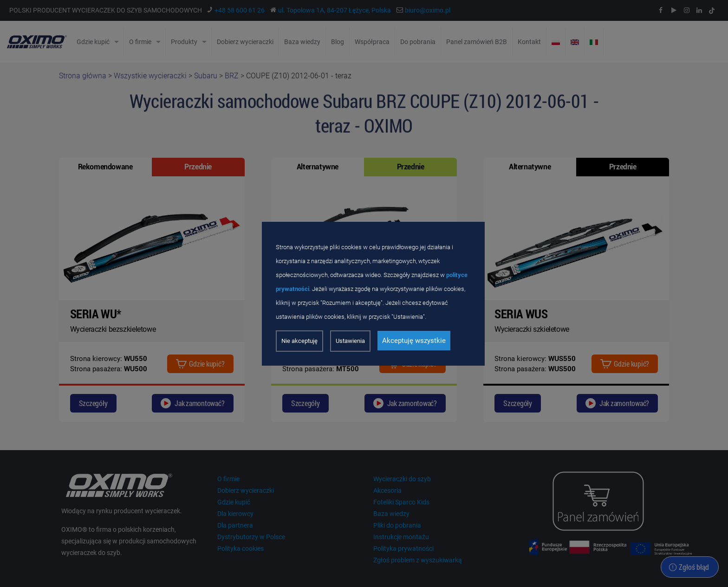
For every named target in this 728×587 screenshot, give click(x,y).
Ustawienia (350, 341)
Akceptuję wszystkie (414, 341)
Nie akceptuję (299, 341)
